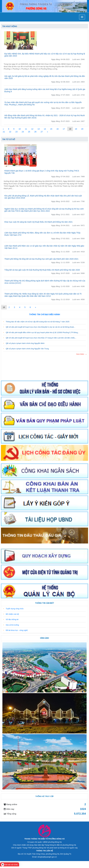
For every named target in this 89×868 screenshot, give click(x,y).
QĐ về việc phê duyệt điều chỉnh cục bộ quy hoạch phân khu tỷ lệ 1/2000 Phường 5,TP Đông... (41, 332)
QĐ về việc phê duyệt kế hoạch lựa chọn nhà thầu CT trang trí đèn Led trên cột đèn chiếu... (40, 338)
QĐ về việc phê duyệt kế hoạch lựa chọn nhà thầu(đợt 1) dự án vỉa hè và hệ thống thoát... (39, 327)
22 (10, 132)
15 (51, 129)
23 (16, 132)
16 (57, 129)
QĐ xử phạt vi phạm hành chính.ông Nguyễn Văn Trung (26, 349)
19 (76, 129)
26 (35, 132)
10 (20, 129)
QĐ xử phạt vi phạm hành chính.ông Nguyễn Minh (24, 343)
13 (39, 129)
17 (64, 129)
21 (4, 132)
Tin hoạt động (10, 26)
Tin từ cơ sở (9, 139)
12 (32, 129)
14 (45, 129)
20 (82, 129)
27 (42, 132)
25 (29, 132)
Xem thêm (80, 354)
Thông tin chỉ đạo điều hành (45, 314)
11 (26, 129)
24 (23, 132)
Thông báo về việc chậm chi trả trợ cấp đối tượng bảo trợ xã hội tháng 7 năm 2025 (36, 322)
